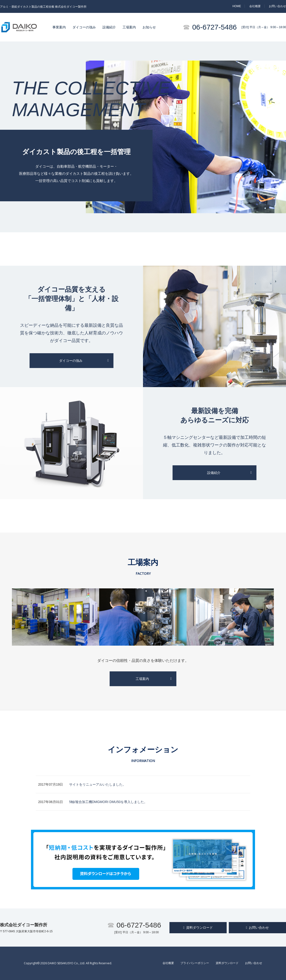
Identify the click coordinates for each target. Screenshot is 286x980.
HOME (237, 6)
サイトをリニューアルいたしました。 (97, 784)
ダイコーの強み (84, 27)
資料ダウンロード (198, 928)
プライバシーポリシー (195, 963)
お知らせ (149, 27)
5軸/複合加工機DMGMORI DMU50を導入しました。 (108, 802)
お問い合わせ (277, 6)
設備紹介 (109, 27)
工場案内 (129, 27)
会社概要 (255, 6)
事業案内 (59, 27)
